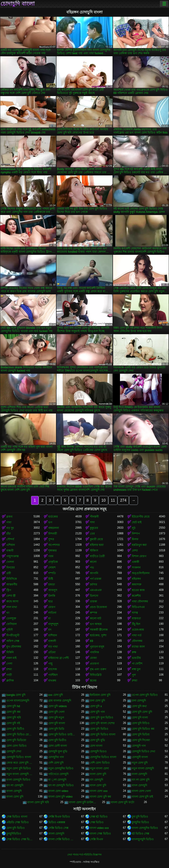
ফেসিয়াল (12, 624)
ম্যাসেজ (53, 669)
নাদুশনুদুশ (53, 624)
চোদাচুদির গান (56, 757)
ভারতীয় (136, 658)
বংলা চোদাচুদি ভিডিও (18, 780)
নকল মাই (11, 658)
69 (91, 641)
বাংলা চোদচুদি (14, 791)
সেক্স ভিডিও (97, 822)
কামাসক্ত (137, 584)
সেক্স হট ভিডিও (99, 817)
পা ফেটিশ (137, 664)
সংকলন (136, 568)
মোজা (93, 658)
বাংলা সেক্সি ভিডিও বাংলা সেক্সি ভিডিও (62, 839)
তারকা (93, 601)
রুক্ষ (134, 652)
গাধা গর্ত (137, 635)
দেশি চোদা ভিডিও (100, 763)
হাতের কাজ (138, 590)
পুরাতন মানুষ (97, 647)
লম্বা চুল (136, 669)
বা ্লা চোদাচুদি (57, 780)
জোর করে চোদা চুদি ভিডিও (20, 763)
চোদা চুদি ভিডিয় (141, 734)
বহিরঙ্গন (136, 579)
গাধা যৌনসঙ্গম (140, 601)
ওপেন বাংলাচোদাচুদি (18, 701)
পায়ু (50, 664)
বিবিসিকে (12, 579)
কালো (93, 562)
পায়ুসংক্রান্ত (12, 556)
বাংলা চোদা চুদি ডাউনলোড (83, 802)
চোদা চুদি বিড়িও (141, 723)
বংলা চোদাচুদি (139, 774)
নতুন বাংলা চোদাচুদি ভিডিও (20, 774)
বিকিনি (10, 652)
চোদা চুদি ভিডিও (99, 729)
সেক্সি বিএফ (97, 839)
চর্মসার (94, 584)
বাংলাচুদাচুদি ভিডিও (143, 839)
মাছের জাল (138, 647)
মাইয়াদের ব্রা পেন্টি (59, 658)
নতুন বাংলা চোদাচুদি (143, 768)
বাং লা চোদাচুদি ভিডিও (61, 785)
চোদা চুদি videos (58, 706)
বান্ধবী (10, 551)
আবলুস (53, 590)
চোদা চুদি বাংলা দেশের (102, 723)
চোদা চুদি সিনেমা (141, 740)
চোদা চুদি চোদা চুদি (142, 712)
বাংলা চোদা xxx (99, 791)
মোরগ (52, 607)
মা (49, 618)
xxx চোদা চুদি (56, 695)
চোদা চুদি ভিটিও (15, 729)
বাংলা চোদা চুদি (15, 797)
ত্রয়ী (9, 573)
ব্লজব (9, 517)
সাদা (92, 522)
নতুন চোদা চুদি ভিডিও (19, 768)
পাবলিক (94, 652)
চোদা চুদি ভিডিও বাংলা (103, 734)
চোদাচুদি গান (139, 746)
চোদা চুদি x (96, 706)
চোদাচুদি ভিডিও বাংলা (19, 757)
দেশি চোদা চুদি (56, 763)
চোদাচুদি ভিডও (98, 751)
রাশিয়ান (53, 635)
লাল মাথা (12, 607)
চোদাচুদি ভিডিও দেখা (144, 751)
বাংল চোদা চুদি (98, 785)
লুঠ (134, 528)
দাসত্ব (135, 613)
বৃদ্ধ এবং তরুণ (98, 669)
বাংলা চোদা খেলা (141, 791)
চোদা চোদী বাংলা (58, 746)
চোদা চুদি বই (13, 723)
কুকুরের (94, 528)
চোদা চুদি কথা (139, 706)
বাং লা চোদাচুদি (15, 785)
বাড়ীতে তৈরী (97, 556)
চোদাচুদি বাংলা (18, 4)
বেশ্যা (135, 551)
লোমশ (52, 568)
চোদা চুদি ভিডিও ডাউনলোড (62, 734)
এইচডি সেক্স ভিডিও (18, 822)
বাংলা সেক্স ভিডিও (100, 834)
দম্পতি (52, 573)
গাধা (9, 522)
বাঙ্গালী (52, 641)
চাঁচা (8, 534)
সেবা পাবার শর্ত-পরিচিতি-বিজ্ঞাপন (84, 855)
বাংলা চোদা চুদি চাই (142, 797)
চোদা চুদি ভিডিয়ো (16, 740)
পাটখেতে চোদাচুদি (58, 774)
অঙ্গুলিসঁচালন (141, 573)
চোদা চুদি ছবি (14, 718)
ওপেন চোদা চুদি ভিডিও (145, 695)
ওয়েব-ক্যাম (138, 630)
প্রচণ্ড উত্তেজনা (98, 607)
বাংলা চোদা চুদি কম (101, 797)
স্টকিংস (94, 551)
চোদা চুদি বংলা (140, 718)
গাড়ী (9, 675)
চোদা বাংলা (96, 746)
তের (92, 534)
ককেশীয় (136, 596)
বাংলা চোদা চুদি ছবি (38, 802)
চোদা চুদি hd (13, 706)
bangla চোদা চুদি (16, 695)
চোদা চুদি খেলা (56, 712)
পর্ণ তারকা (96, 579)
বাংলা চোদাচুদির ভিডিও (145, 828)
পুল (134, 675)
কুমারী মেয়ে (96, 539)
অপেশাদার (54, 545)
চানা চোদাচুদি (139, 701)
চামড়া (52, 584)
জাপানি (94, 573)
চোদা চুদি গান (97, 712)
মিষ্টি (51, 579)
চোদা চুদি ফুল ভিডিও (102, 718)
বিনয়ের (11, 568)
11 (113, 500)
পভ (92, 568)
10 (104, 500)
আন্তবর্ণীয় (12, 584)
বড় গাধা (53, 647)
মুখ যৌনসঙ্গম (14, 647)
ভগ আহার (96, 624)
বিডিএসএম (138, 607)
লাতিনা (52, 613)
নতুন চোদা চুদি (140, 763)
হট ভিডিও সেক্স (141, 834)
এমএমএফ (96, 590)
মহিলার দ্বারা (97, 545)
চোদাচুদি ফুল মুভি (58, 751)
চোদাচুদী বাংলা (140, 757)
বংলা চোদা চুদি (98, 774)
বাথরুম (52, 681)
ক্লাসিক (10, 681)
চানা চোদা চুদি (97, 701)
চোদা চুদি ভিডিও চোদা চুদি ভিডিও (20, 734)
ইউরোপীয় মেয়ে (141, 517)
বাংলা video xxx (99, 828)
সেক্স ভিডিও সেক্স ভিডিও (20, 839)
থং (8, 613)
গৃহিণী (10, 630)
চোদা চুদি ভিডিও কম (143, 729)
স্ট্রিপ (9, 590)
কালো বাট (96, 618)
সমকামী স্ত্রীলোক (99, 630)
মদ (50, 630)
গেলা (9, 664)
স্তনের (93, 681)
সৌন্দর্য (10, 539)
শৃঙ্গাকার (52, 551)
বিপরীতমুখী (13, 635)
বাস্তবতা (136, 618)
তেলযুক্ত (11, 618)
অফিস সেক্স (13, 641)
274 (123, 500)
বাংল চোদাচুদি (139, 785)
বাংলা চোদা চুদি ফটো (123, 802)
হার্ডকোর (53, 517)
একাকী (135, 562)
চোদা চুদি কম (13, 712)
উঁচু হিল (136, 624)
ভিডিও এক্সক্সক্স (57, 822)
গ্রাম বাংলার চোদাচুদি (60, 701)
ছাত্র (50, 601)
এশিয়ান (11, 545)
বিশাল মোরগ (139, 556)
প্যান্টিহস (53, 675)
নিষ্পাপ (136, 534)
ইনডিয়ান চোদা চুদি (100, 695)
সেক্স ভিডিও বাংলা (17, 817)
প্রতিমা (52, 652)
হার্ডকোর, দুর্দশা (98, 635)
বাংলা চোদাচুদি (56, 834)
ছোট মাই (137, 522)
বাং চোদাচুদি (97, 780)
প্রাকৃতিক (53, 562)
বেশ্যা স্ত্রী (11, 596)
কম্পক (93, 613)
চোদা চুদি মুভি (97, 740)
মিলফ (135, 539)
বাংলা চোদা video (58, 791)
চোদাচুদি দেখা (14, 751)
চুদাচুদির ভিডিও (140, 822)
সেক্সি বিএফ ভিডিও (59, 817)
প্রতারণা (94, 664)
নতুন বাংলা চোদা (99, 768)
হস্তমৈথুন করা (139, 545)
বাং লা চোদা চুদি (141, 780)
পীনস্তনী (94, 517)
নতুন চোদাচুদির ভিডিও (61, 768)
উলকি (52, 596)
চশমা (9, 669)
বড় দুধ (10, 528)
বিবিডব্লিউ (96, 675)
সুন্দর (51, 539)
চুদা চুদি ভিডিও (140, 817)
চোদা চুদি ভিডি (56, 729)
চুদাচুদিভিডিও (14, 834)
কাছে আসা (12, 601)
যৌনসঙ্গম (137, 641)
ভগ (50, 522)
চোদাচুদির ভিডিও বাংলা (103, 757)
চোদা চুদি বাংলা (57, 723)
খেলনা (10, 562)
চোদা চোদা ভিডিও (16, 746)
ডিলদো (94, 596)
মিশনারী (53, 534)
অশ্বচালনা (54, 528)
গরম (51, 556)
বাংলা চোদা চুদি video (60, 797)
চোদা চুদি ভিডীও (57, 740)
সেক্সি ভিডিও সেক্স (58, 828)
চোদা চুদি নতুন (56, 718)
